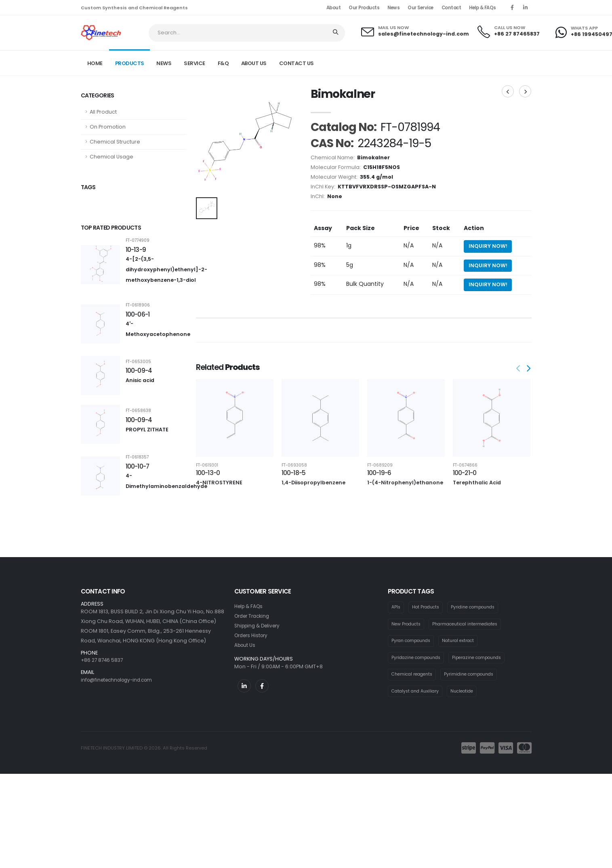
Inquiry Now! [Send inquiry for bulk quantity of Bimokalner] (488, 284)
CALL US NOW (510, 28)
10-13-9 (136, 250)
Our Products (364, 8)
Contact (451, 8)
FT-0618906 (138, 305)
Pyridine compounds (478, 607)
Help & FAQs (483, 8)
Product (438, 62)
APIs (396, 607)
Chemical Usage (111, 157)
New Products (407, 624)
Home (95, 63)
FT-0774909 (138, 241)
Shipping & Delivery (260, 626)
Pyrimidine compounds (475, 676)
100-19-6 (379, 473)
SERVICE (195, 63)
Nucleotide (467, 693)
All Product (103, 112)
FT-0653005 (138, 362)
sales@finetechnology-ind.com (424, 34)
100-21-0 (465, 473)
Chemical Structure (115, 142)
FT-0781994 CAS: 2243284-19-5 (495, 62)
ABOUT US (254, 63)
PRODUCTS (130, 63)
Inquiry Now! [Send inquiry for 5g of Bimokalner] (488, 265)
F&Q (223, 63)
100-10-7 (138, 466)
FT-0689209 (380, 465)
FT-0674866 (465, 465)
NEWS (164, 63)
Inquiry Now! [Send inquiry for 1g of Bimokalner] (488, 246)
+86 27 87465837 (517, 34)
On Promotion (108, 127)
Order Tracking (254, 616)
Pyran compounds (413, 642)
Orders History (253, 635)
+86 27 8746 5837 (103, 660)
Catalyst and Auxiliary (417, 693)
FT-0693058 (294, 465)
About (334, 8)
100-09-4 (139, 371)
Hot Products (428, 607)
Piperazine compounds (483, 659)
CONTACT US (297, 63)
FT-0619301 (207, 465)
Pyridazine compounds (418, 659)
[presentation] (519, 369)
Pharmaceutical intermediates (470, 624)
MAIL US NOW (393, 28)
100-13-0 (208, 473)
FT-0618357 (137, 457)
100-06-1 (138, 314)
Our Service (421, 8)
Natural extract (463, 642)
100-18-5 (294, 473)
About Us (246, 645)
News (393, 8)
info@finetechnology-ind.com (120, 680)
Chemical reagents (414, 676)
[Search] (336, 33)
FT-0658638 (138, 411)
